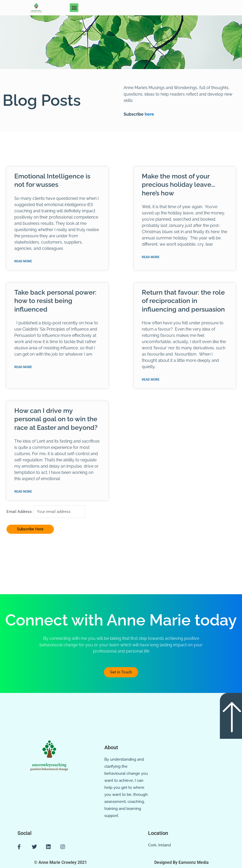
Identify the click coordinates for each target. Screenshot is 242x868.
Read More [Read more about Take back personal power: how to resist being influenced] (23, 368)
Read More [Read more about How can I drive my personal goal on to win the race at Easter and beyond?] (23, 492)
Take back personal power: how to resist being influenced (55, 301)
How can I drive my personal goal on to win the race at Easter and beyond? (56, 420)
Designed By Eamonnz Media (181, 862)
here (149, 114)
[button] (74, 8)
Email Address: (20, 512)
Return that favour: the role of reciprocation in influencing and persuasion (183, 301)
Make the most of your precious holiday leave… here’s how (178, 185)
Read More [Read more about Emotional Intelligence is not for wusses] (23, 262)
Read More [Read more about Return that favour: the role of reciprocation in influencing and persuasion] (151, 380)
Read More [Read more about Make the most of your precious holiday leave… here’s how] (151, 257)
